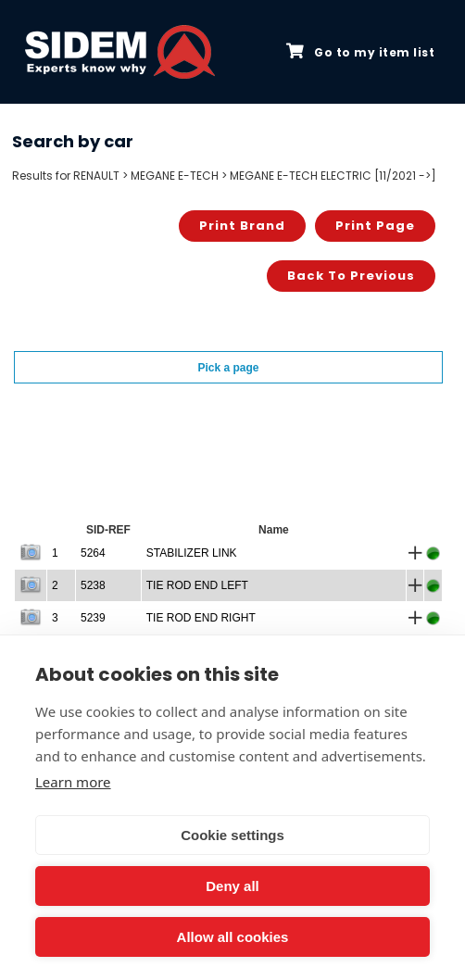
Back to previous (351, 276)
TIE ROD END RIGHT (201, 618)
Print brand (242, 226)
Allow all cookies (233, 937)
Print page (375, 226)
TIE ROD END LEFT (197, 585)
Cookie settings (232, 835)
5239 (93, 618)
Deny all (232, 886)
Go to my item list (360, 52)
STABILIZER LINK (192, 553)
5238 (93, 585)
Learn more (73, 782)
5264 (93, 553)
